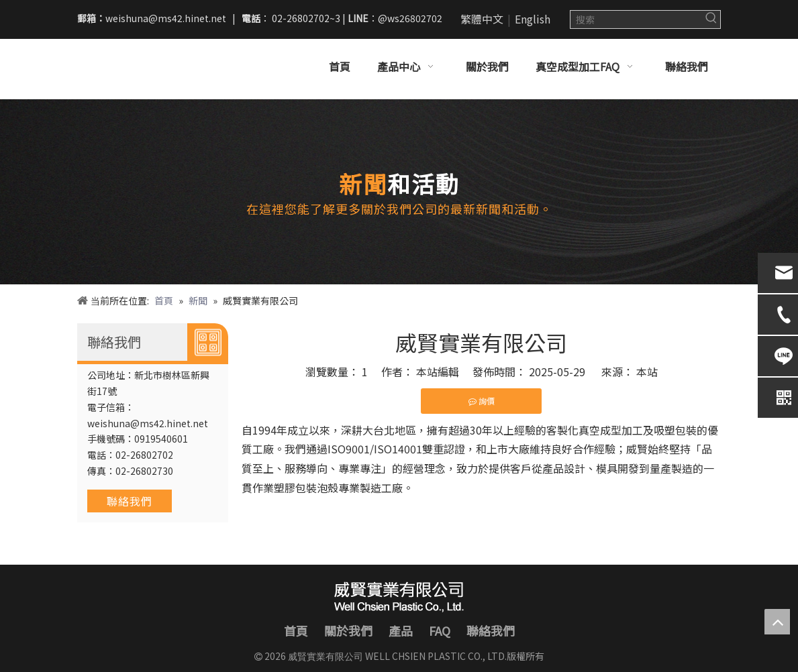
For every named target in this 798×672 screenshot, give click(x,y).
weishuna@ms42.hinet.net (166, 18)
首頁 (296, 630)
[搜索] (637, 19)
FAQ (440, 630)
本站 (647, 372)
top (777, 622)
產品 (401, 630)
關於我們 (348, 630)
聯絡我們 (130, 501)
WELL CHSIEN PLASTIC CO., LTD (434, 656)
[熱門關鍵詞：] (711, 19)
